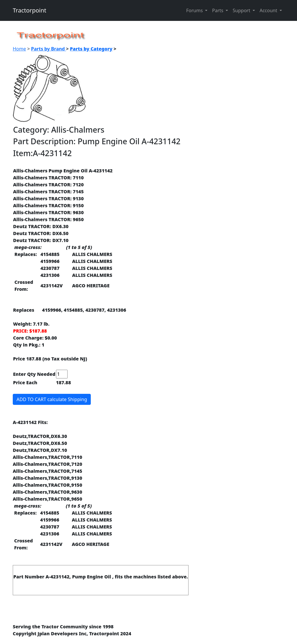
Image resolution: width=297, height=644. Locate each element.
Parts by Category (91, 49)
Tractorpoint (30, 10)
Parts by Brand (49, 49)
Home (19, 49)
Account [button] (269, 10)
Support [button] (242, 10)
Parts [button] (218, 10)
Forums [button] (195, 10)
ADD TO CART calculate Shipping (52, 399)
